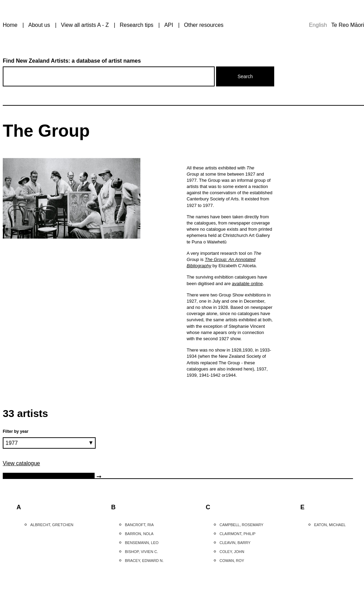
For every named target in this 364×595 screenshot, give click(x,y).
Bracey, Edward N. (144, 561)
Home (10, 25)
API (169, 25)
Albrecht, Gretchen (52, 525)
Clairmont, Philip (238, 534)
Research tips (137, 25)
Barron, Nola (139, 534)
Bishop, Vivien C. (141, 552)
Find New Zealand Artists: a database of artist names (72, 61)
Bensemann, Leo (142, 543)
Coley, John (232, 552)
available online (247, 284)
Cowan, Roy (232, 561)
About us (39, 25)
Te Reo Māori (348, 25)
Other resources (204, 25)
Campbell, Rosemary (242, 525)
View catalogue (21, 463)
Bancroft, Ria (139, 525)
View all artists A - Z (85, 25)
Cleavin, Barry (235, 543)
